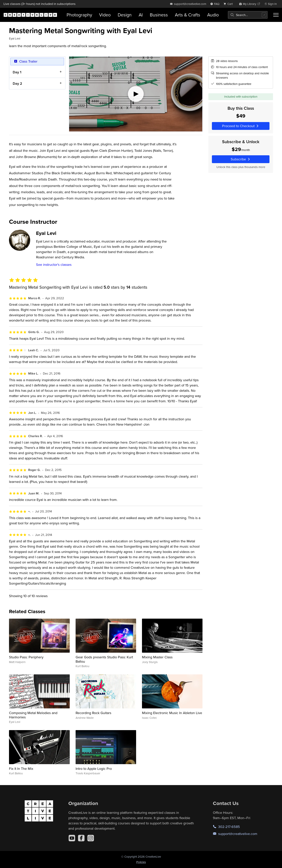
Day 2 (17, 83)
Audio (213, 15)
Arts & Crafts (188, 15)
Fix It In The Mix (21, 769)
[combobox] (248, 15)
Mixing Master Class (157, 657)
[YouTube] (72, 838)
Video (105, 15)
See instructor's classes (54, 265)
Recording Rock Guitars (93, 713)
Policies (141, 862)
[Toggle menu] (276, 15)
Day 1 (17, 72)
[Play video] (136, 94)
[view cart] (229, 4)
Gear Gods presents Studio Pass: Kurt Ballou (104, 659)
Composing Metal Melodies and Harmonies (33, 715)
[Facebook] (81, 838)
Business (159, 15)
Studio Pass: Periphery (26, 657)
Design (125, 15)
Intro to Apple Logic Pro (94, 769)
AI (141, 15)
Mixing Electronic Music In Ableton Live (172, 713)
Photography (79, 15)
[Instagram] (91, 838)
